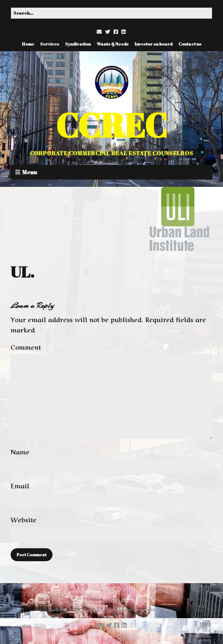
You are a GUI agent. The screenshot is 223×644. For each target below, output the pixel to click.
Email (22, 485)
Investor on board (154, 44)
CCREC (112, 125)
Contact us (190, 44)
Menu (30, 172)
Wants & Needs (113, 44)
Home (28, 44)
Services (50, 44)
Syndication (78, 44)
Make (75, 609)
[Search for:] (111, 13)
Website (24, 519)
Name (22, 451)
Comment (28, 347)
